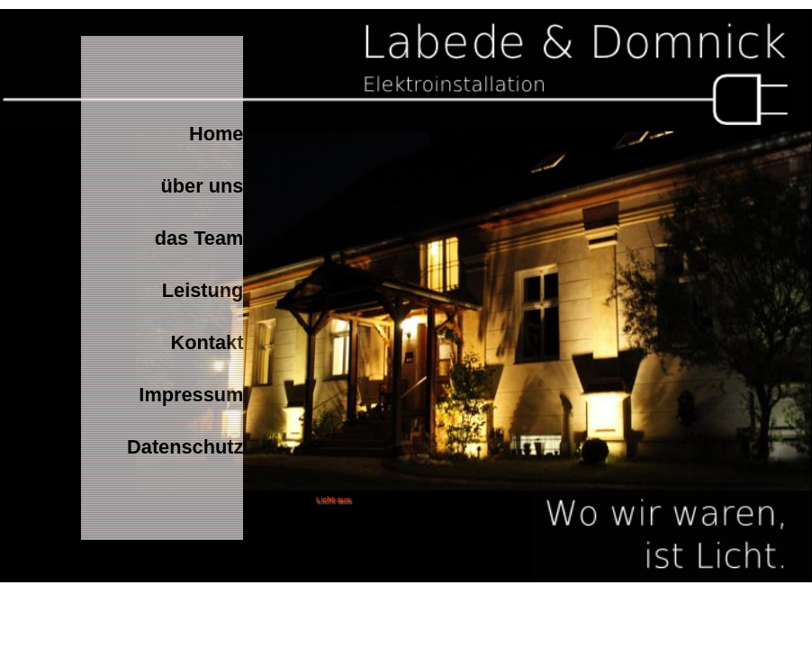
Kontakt (207, 342)
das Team (199, 238)
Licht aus (333, 499)
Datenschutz (185, 447)
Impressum (191, 395)
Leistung (203, 290)
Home (216, 134)
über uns (203, 186)
